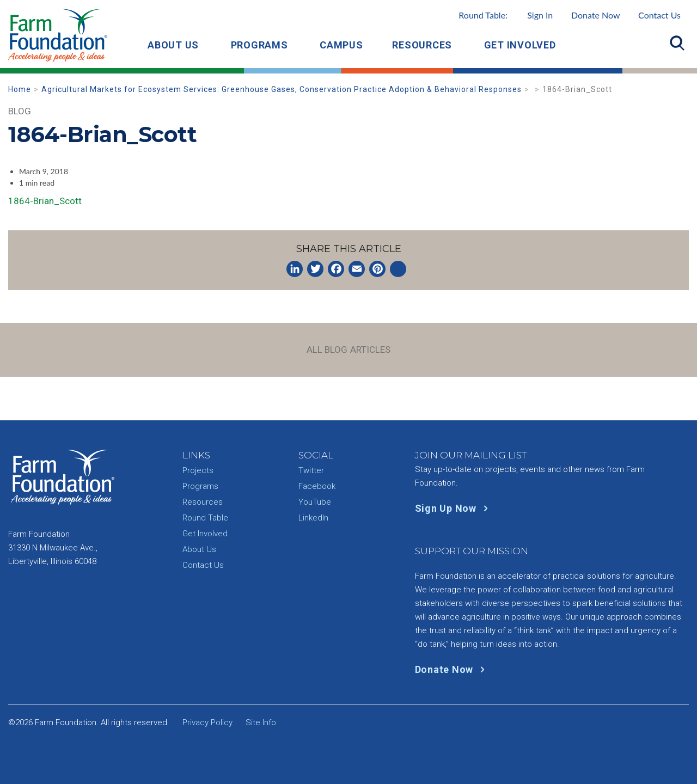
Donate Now (596, 15)
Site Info (261, 722)
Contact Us (659, 15)
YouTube (315, 502)
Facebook (317, 486)
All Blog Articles (349, 350)
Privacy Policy (207, 722)
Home (20, 89)
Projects (198, 470)
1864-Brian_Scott (45, 201)
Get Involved (520, 45)
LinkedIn (313, 518)
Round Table (205, 518)
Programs (259, 45)
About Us (173, 45)
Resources (422, 45)
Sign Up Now (454, 508)
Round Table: (506, 15)
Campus (341, 45)
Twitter (311, 470)
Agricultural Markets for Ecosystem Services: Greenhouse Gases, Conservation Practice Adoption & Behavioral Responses (282, 89)
